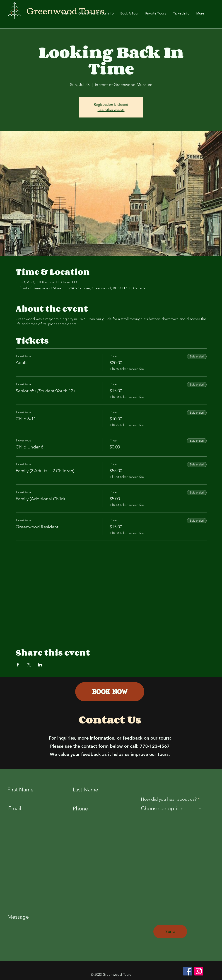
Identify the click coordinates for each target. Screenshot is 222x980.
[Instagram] (199, 971)
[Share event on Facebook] (18, 665)
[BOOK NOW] (110, 692)
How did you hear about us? (169, 799)
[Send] (170, 932)
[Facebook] (188, 971)
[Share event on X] (29, 665)
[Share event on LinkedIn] (40, 665)
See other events (111, 110)
